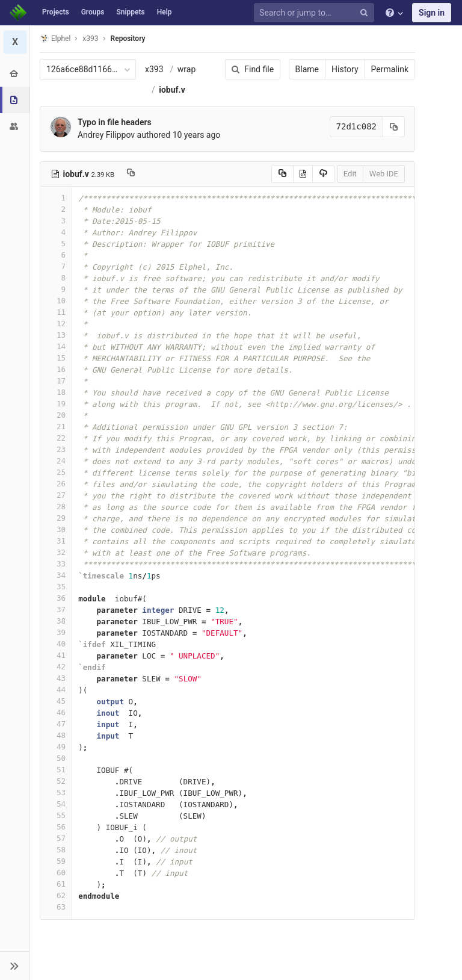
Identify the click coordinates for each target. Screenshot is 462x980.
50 (56, 758)
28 (56, 507)
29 (56, 518)
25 (56, 472)
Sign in (432, 13)
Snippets (130, 12)
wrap (186, 69)
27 (56, 495)
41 (56, 655)
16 (56, 369)
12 (56, 324)
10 (56, 301)
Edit (350, 174)
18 (56, 392)
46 (56, 712)
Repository (128, 39)
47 (56, 724)
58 (56, 850)
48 (56, 735)
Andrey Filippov (106, 135)
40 (56, 644)
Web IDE (384, 174)
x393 (154, 69)
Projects (56, 12)
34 (56, 575)
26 (56, 484)
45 (56, 701)
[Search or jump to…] (316, 13)
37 (56, 609)
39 (56, 632)
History (345, 69)
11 (56, 312)
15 (56, 358)
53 (56, 792)
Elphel (55, 38)
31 (56, 541)
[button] (15, 966)
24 (56, 461)
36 (56, 598)
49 (56, 747)
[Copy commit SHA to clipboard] (394, 127)
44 (56, 690)
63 (56, 907)
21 (56, 426)
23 (56, 449)
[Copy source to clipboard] (282, 174)
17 (56, 381)
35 (56, 587)
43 (56, 678)
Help (165, 12)
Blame (307, 69)
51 (56, 770)
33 (56, 564)
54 (56, 804)
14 (56, 346)
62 (56, 895)
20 (56, 415)
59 (56, 861)
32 (56, 552)
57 (56, 838)
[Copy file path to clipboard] (131, 174)
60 (56, 873)
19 (56, 404)
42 (56, 667)
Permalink (390, 69)
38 (56, 621)
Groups (93, 12)
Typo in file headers (115, 122)
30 (56, 529)
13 (56, 335)
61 (56, 884)
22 (56, 438)
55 (56, 815)
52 (56, 781)
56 (56, 827)
